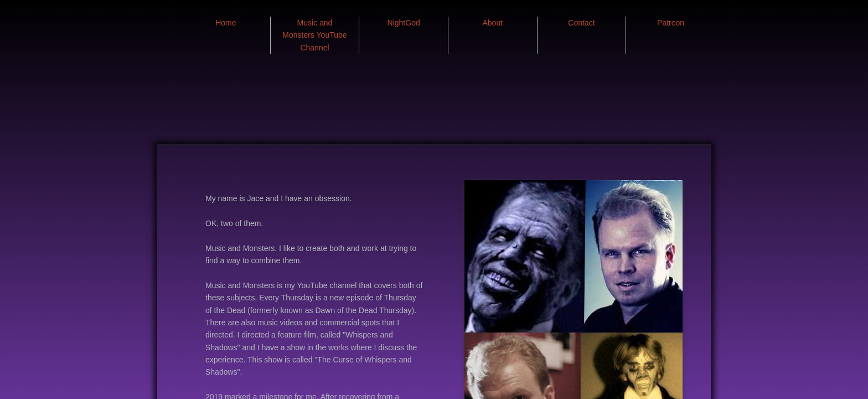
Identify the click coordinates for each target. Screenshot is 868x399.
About (493, 23)
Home (226, 23)
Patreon (671, 23)
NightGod (404, 23)
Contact (581, 23)
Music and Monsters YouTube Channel (314, 35)
